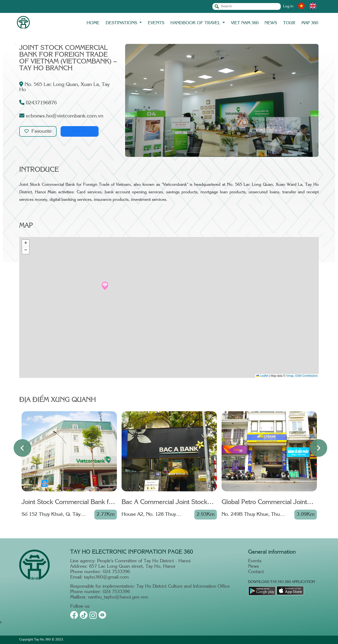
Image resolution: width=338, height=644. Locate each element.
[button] (105, 286)
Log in (288, 6)
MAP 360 (310, 23)
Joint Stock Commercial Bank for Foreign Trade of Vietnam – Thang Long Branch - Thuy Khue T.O (68, 503)
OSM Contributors (306, 376)
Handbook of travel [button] (196, 23)
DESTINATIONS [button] (122, 23)
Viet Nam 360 (245, 23)
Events (255, 561)
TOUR (289, 23)
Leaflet (262, 376)
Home (93, 23)
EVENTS (156, 23)
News (253, 567)
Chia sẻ (80, 131)
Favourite (38, 131)
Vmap (290, 376)
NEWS (271, 23)
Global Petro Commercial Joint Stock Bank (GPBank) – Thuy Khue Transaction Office (264, 503)
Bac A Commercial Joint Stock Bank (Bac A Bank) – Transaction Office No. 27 (168, 503)
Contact (256, 572)
